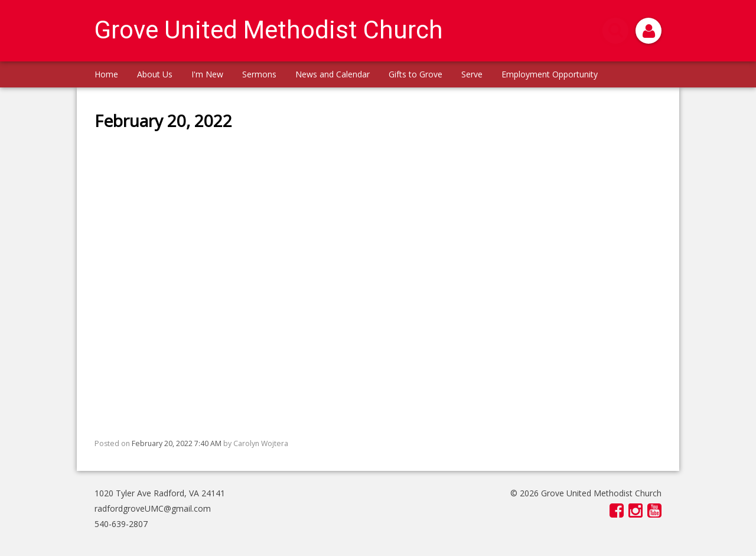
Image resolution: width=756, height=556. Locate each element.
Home (106, 74)
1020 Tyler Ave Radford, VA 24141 (160, 493)
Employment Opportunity (550, 74)
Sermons (259, 74)
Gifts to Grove (416, 74)
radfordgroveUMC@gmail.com (153, 508)
